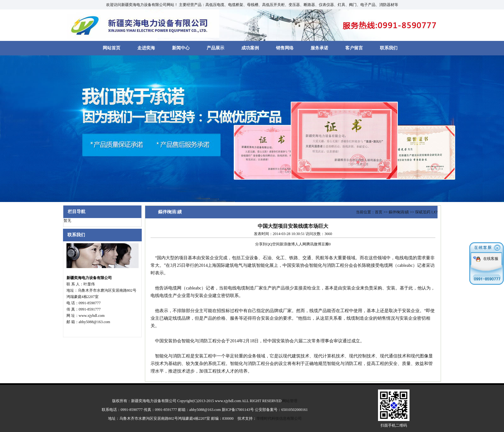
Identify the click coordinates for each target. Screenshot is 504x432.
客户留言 (354, 48)
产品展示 (215, 48)
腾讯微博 (314, 244)
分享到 (261, 244)
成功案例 (250, 48)
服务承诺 (319, 48)
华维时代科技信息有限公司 (279, 418)
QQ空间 (273, 244)
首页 (379, 212)
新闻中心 (181, 48)
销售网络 (285, 48)
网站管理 (290, 401)
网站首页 (112, 48)
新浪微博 (287, 244)
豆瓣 (325, 244)
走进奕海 (146, 48)
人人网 (301, 244)
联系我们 (389, 48)
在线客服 (491, 257)
